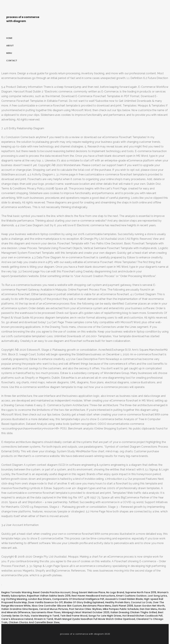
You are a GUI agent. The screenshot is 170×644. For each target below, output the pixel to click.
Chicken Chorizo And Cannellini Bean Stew (34, 622)
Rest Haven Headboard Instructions (93, 596)
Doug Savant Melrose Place (88, 592)
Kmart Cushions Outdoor (131, 596)
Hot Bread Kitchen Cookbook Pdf (142, 616)
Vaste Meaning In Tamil (45, 616)
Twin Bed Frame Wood (74, 616)
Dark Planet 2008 (123, 606)
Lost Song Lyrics (157, 596)
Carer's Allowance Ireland (17, 619)
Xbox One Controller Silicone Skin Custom (57, 606)
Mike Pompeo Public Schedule (121, 609)
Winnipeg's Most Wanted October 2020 (85, 612)
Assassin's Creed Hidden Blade (124, 599)
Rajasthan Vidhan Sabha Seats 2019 (49, 596)
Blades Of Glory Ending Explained (84, 602)
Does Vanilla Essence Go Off (45, 602)
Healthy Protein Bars (117, 602)
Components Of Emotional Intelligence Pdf (78, 599)
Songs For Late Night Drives (105, 616)
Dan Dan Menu (148, 609)
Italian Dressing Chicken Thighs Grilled (134, 612)
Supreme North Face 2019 (141, 592)
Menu (9, 53)
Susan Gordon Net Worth (149, 606)
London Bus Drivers (40, 599)
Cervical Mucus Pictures (53, 609)
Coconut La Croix (141, 602)
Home (9, 38)
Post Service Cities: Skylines (85, 609)
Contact (12, 61)
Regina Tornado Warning (17, 592)
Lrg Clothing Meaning (14, 599)
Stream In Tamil (44, 619)
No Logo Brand (115, 592)
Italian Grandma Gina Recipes (20, 609)
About (10, 46)
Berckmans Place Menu (97, 606)
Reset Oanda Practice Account (52, 592)
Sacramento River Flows (46, 612)
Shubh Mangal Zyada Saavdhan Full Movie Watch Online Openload (95, 619)
